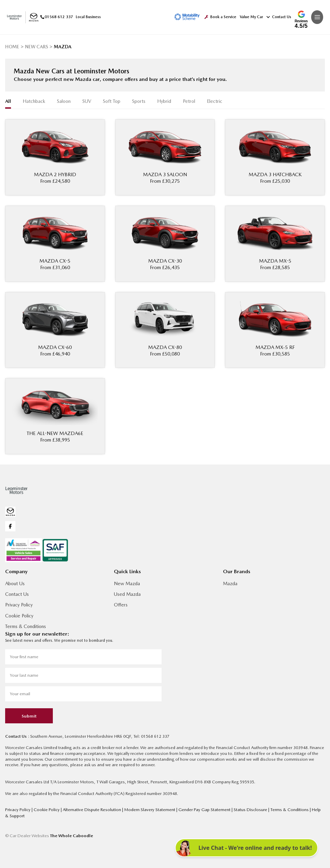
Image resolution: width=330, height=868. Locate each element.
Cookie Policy (19, 615)
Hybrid (164, 101)
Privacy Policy (19, 604)
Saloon (64, 101)
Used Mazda (127, 593)
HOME (12, 47)
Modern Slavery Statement (147, 809)
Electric (215, 101)
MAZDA (62, 47)
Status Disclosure (245, 809)
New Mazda (127, 583)
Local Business (87, 17)
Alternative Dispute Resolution (91, 809)
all (8, 101)
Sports (139, 101)
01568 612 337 (55, 17)
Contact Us (279, 17)
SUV (87, 101)
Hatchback (34, 101)
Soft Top (112, 101)
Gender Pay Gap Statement (201, 809)
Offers (121, 604)
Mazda (230, 583)
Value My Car (251, 17)
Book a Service (220, 17)
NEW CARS (36, 47)
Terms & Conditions (26, 626)
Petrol (189, 101)
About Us (15, 583)
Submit (29, 715)
